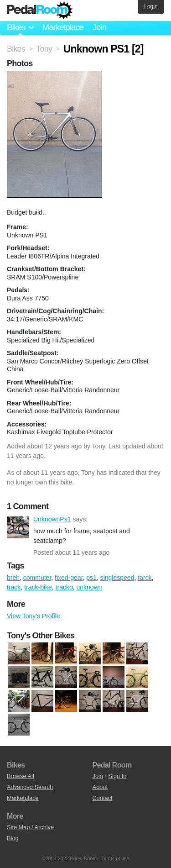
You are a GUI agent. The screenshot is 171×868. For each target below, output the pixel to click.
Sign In (118, 776)
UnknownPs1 (18, 527)
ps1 (91, 578)
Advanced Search (30, 787)
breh (13, 578)
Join (99, 27)
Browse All (21, 776)
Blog (13, 838)
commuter (37, 578)
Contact (103, 798)
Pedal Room (40, 11)
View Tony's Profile (34, 616)
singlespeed (117, 578)
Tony (99, 446)
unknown (89, 587)
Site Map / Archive (30, 827)
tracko (64, 587)
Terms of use (115, 858)
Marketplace (62, 27)
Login (151, 6)
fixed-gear (69, 578)
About (100, 787)
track (14, 587)
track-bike (38, 587)
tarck (145, 578)
